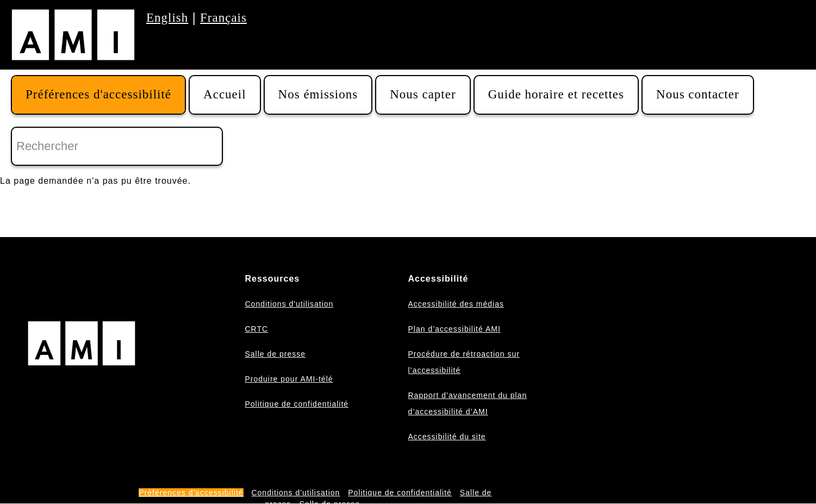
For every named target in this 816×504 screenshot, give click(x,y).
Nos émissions (318, 94)
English (167, 18)
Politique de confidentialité (297, 404)
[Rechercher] (117, 146)
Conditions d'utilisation (289, 304)
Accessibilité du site (447, 437)
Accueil (225, 94)
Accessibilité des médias (456, 304)
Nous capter (423, 94)
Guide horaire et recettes (556, 94)
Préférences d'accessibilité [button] (98, 94)
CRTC (256, 329)
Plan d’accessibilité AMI (454, 329)
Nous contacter (698, 94)
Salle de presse (275, 354)
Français (223, 18)
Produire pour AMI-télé (289, 379)
